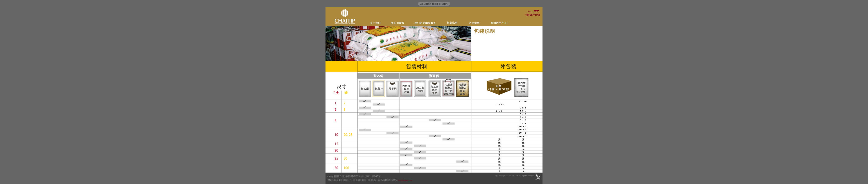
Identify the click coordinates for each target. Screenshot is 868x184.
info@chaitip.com (405, 180)
